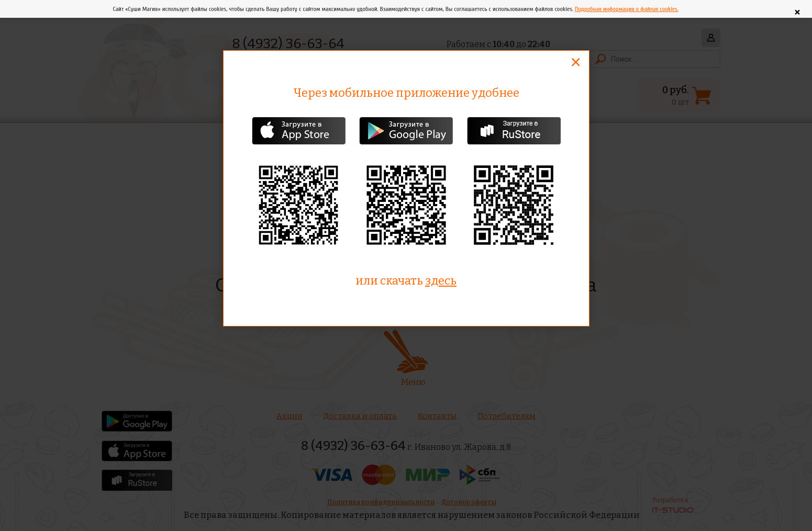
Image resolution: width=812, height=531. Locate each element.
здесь (441, 281)
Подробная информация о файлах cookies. (627, 9)
